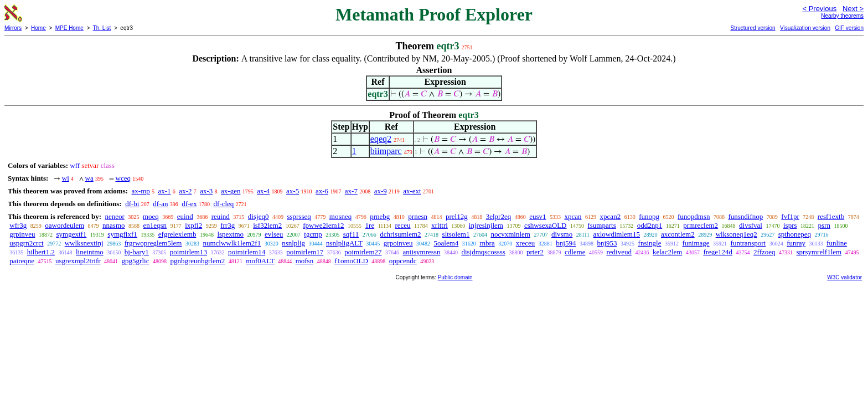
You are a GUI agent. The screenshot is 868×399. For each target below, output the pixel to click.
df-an (160, 204)
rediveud (619, 252)
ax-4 (263, 191)
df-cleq (224, 204)
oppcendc (403, 261)
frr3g (228, 225)
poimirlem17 (305, 252)
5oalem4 (446, 243)
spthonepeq (795, 234)
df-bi (132, 204)
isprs (790, 225)
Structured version (753, 28)
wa (89, 178)
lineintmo (90, 252)
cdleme (575, 252)
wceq (123, 178)
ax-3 (206, 191)
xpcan (573, 216)
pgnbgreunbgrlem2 (197, 261)
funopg (649, 216)
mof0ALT (260, 261)
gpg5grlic (136, 261)
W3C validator (844, 277)
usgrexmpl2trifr (78, 261)
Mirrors (13, 28)
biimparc (386, 151)
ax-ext (412, 191)
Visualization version (805, 28)
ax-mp (141, 191)
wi (66, 178)
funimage (696, 243)
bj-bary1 (137, 252)
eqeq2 (381, 139)
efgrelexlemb (177, 234)
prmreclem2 (701, 225)
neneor (114, 216)
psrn (824, 225)
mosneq (340, 216)
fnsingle (650, 243)
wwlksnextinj (84, 243)
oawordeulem (64, 225)
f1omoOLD (351, 261)
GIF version (849, 28)
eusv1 (538, 216)
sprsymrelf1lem (819, 252)
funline (837, 243)
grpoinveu (398, 243)
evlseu (274, 234)
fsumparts (601, 225)
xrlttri (440, 225)
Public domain (455, 277)
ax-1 (165, 191)
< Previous (819, 9)
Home (38, 28)
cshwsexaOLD (546, 225)
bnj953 (607, 243)
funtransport (748, 243)
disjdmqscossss (483, 252)
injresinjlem (486, 225)
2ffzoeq (764, 252)
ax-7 (351, 191)
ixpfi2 (193, 225)
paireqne (22, 261)
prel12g (457, 216)
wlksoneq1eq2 (737, 234)
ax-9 (381, 191)
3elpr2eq (498, 216)
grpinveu (22, 234)
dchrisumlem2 (400, 234)
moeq (151, 216)
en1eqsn (155, 225)
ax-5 (293, 191)
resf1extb (831, 216)
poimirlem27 (363, 252)
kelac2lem (667, 252)
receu (402, 225)
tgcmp (313, 234)
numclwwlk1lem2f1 (232, 243)
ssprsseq (299, 216)
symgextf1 (71, 234)
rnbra (487, 243)
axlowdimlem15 (616, 234)
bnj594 (566, 243)
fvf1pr (790, 216)
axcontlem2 (678, 234)
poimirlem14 (247, 252)
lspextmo (230, 234)
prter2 (535, 252)
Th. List (102, 28)
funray (796, 243)
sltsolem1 (456, 234)
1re (370, 225)
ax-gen (231, 191)
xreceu (526, 243)
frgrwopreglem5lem (153, 243)
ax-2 (185, 191)
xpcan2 (611, 216)
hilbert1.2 (41, 252)
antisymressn (422, 252)
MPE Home (69, 28)
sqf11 (351, 234)
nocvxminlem (510, 234)
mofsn (305, 261)
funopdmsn (694, 216)
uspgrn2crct (26, 243)
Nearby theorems (842, 16)
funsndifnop (745, 216)
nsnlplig (293, 243)
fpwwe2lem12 (323, 225)
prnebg (380, 216)
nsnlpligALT (344, 243)
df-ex (189, 204)
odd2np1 (650, 225)
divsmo (562, 234)
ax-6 (322, 191)
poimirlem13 (188, 252)
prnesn (418, 216)
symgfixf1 (122, 234)
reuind (221, 216)
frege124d (718, 252)
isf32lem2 (267, 225)
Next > (853, 9)
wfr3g (18, 225)
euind (185, 216)
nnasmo (113, 225)
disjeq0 (259, 216)
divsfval (751, 225)
